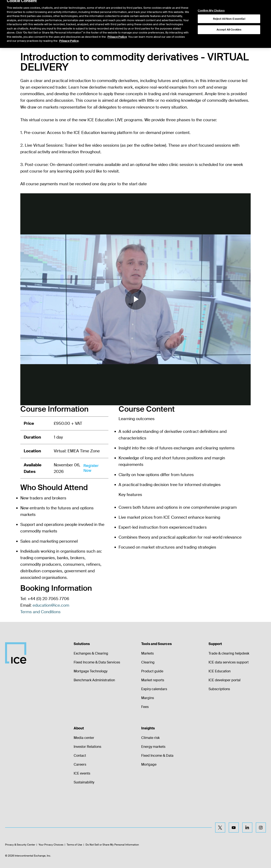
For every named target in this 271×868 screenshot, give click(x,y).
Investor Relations (87, 747)
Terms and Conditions (40, 612)
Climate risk (150, 738)
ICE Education (220, 671)
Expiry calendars (154, 689)
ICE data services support (229, 662)
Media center (84, 738)
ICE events (82, 773)
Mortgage (149, 764)
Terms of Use (74, 845)
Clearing (148, 662)
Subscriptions (219, 689)
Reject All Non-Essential (229, 9)
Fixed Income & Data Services (97, 662)
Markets (147, 653)
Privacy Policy (117, 27)
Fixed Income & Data (157, 756)
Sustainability (84, 782)
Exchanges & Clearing (91, 653)
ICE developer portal (225, 680)
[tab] (49, 38)
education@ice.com (51, 605)
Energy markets (153, 747)
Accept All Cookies (229, 19)
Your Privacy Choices (51, 845)
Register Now (91, 468)
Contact (80, 756)
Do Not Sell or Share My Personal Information (112, 845)
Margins (148, 698)
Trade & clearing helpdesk (229, 653)
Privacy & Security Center (20, 845)
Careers (80, 764)
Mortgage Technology (91, 671)
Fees (145, 707)
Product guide (152, 671)
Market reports (153, 680)
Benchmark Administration (94, 680)
